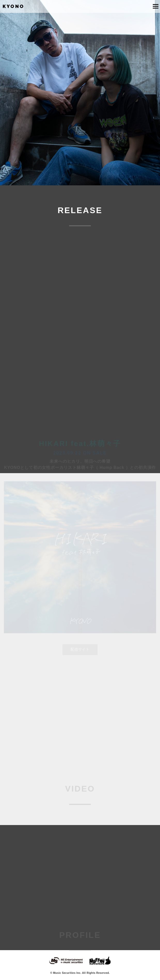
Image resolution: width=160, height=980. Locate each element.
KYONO (14, 6)
